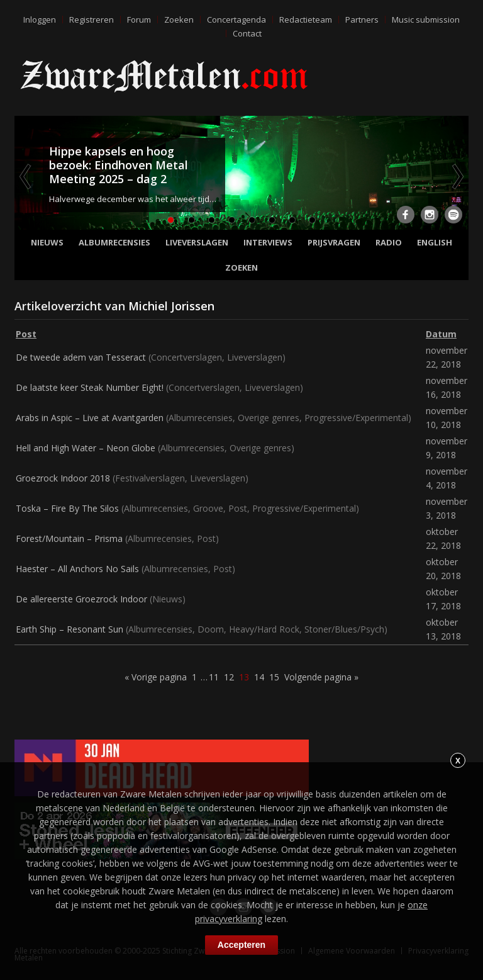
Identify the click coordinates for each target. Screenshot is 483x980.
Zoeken (179, 20)
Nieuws (47, 242)
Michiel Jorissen (171, 306)
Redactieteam (306, 20)
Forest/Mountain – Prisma (69, 538)
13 (244, 677)
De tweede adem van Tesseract (81, 357)
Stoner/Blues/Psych (344, 629)
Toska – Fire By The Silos (67, 508)
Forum (139, 20)
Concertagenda (236, 20)
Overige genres (269, 418)
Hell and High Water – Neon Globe (86, 448)
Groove (208, 508)
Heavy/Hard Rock (264, 629)
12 (229, 677)
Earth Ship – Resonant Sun (69, 629)
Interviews (268, 242)
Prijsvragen (334, 242)
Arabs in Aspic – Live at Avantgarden (90, 418)
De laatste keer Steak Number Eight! (90, 387)
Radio (389, 242)
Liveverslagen (197, 242)
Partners (362, 20)
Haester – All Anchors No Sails (77, 569)
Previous (26, 176)
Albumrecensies (114, 242)
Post (238, 508)
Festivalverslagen (150, 478)
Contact (247, 33)
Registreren (92, 20)
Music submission (426, 20)
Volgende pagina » (321, 677)
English (435, 242)
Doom (211, 629)
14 (259, 677)
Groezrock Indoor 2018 (63, 478)
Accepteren (241, 945)
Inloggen (40, 20)
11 (214, 677)
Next (457, 176)
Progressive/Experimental (356, 418)
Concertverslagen (186, 357)
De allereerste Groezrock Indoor (81, 599)
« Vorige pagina (156, 677)
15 (274, 677)
